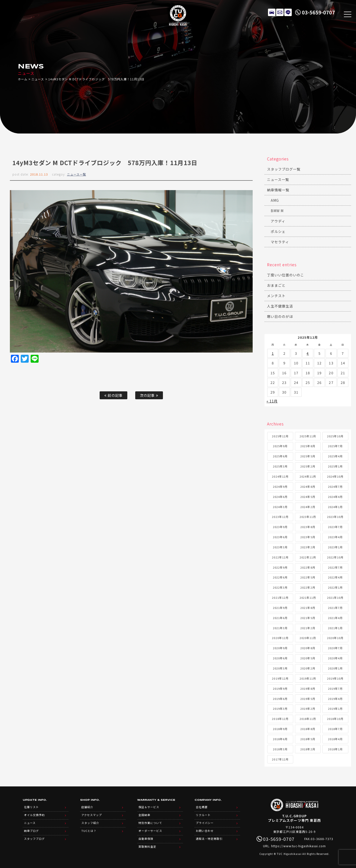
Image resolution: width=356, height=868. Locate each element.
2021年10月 (335, 598)
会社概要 (202, 807)
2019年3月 (280, 709)
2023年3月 (280, 547)
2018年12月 (280, 719)
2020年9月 (280, 648)
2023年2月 (308, 547)
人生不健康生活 (280, 306)
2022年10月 (335, 557)
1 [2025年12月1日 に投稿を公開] (273, 353)
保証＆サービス (149, 807)
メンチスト (276, 296)
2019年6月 (280, 699)
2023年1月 (335, 547)
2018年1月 (335, 749)
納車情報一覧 (278, 190)
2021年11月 (308, 598)
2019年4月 (335, 699)
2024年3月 (280, 507)
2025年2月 (308, 466)
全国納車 (144, 815)
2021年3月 (280, 628)
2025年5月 (308, 456)
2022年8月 (308, 567)
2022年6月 (280, 577)
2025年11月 (308, 436)
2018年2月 (308, 749)
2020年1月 (335, 668)
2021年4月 (335, 618)
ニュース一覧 (77, 174)
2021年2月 (308, 628)
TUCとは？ (89, 831)
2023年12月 (280, 517)
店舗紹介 (87, 807)
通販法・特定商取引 (209, 839)
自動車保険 (146, 839)
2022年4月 (335, 577)
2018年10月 (335, 719)
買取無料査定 (147, 846)
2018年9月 (280, 729)
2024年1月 (335, 507)
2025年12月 (280, 436)
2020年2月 (308, 668)
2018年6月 (280, 739)
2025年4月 (335, 456)
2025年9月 (280, 446)
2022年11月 (308, 557)
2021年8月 (308, 608)
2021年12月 (280, 598)
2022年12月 (280, 557)
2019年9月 (280, 689)
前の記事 (113, 395)
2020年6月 (280, 658)
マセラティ (280, 242)
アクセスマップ (92, 815)
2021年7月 (335, 608)
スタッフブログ (34, 839)
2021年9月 (280, 608)
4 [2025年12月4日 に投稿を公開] (308, 353)
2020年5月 (308, 658)
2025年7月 (335, 446)
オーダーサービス (150, 831)
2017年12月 (280, 759)
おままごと (276, 285)
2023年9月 (280, 527)
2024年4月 (335, 497)
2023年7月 (335, 527)
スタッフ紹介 (90, 823)
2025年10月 (335, 436)
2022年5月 (308, 577)
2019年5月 (308, 699)
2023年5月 (308, 537)
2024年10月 (335, 476)
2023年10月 (335, 517)
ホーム (23, 79)
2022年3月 (280, 587)
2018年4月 (335, 739)
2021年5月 (308, 618)
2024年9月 (280, 487)
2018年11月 (308, 719)
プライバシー (205, 823)
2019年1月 (335, 709)
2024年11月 (308, 476)
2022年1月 (335, 587)
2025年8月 (308, 446)
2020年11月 (308, 638)
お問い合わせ (205, 831)
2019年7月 (335, 689)
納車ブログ (31, 831)
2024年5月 (308, 497)
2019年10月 (335, 678)
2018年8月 (308, 729)
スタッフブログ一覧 (284, 169)
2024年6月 (280, 497)
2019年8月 (308, 689)
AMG (275, 200)
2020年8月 (308, 648)
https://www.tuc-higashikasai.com (299, 846)
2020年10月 (335, 638)
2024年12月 (280, 476)
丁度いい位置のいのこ (286, 275)
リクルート (203, 815)
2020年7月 (335, 648)
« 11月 (272, 401)
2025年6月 (280, 456)
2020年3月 (280, 668)
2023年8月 (308, 527)
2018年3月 (280, 749)
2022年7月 (335, 567)
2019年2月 (308, 709)
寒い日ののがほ (280, 316)
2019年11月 (308, 678)
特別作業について (150, 823)
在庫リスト (272, 12)
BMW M (277, 211)
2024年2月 (308, 507)
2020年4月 (335, 658)
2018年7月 (335, 729)
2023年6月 (280, 537)
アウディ (278, 221)
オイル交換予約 (34, 815)
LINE (288, 12)
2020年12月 (280, 638)
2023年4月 (335, 537)
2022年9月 (280, 567)
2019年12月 (280, 678)
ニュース (38, 79)
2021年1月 (335, 628)
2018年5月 (308, 739)
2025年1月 (335, 466)
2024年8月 (308, 487)
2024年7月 (335, 487)
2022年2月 (308, 587)
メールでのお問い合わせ (280, 12)
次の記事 (149, 395)
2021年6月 (280, 618)
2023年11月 (308, 517)
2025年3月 (280, 466)
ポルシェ (278, 231)
